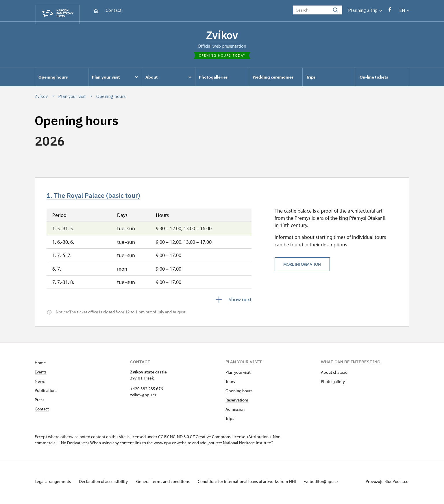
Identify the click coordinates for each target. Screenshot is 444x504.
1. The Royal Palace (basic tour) (100, 198)
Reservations (237, 403)
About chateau (334, 376)
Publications (46, 394)
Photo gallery (333, 385)
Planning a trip (365, 10)
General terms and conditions (167, 485)
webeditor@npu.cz (329, 485)
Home (40, 366)
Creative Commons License (221, 440)
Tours (230, 385)
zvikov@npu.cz (143, 398)
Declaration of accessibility (106, 485)
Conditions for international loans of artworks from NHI (253, 485)
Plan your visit (238, 376)
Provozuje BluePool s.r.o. (387, 485)
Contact (114, 10)
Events (41, 375)
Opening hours (239, 394)
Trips (230, 422)
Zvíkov (222, 36)
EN (404, 10)
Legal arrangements (53, 485)
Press (39, 403)
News (40, 385)
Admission (235, 413)
